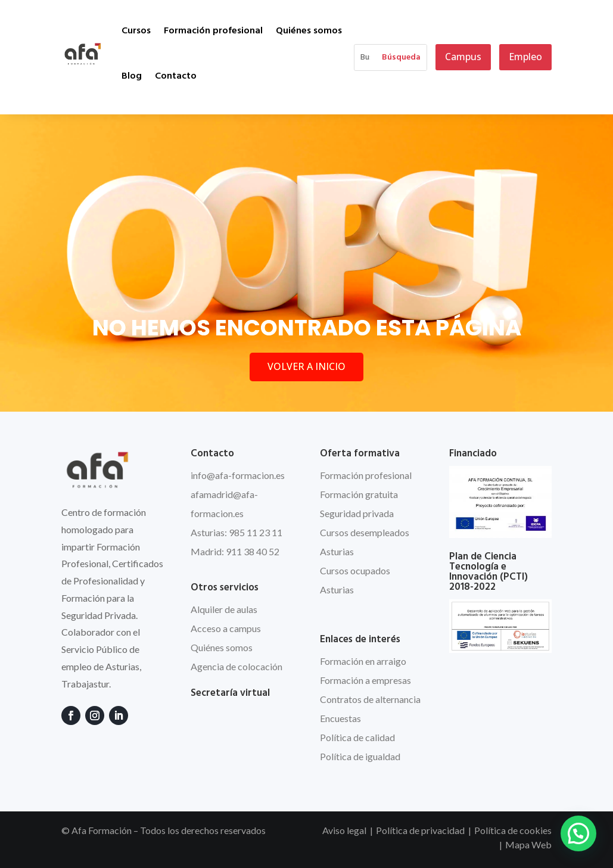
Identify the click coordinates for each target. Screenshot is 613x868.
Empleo (525, 57)
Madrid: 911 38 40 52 (235, 551)
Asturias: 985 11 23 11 (237, 532)
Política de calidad (357, 737)
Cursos (136, 31)
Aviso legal (344, 830)
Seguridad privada (357, 513)
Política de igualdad (360, 756)
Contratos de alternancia (370, 699)
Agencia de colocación (237, 666)
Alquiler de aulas (224, 609)
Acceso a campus (226, 628)
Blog (132, 76)
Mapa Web (528, 844)
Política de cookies (513, 830)
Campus (463, 57)
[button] (578, 833)
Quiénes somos (309, 31)
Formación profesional (213, 31)
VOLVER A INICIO (306, 366)
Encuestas (340, 718)
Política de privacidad (420, 830)
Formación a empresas (365, 680)
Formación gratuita (359, 494)
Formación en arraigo (363, 661)
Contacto (176, 76)
